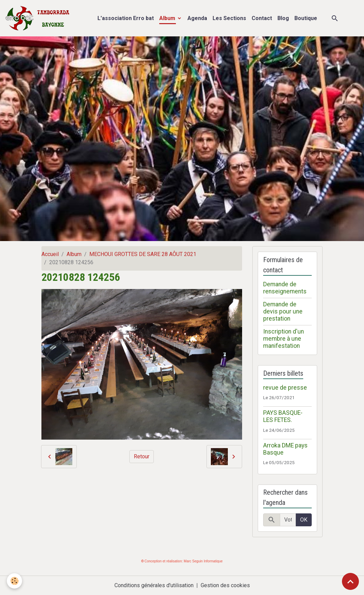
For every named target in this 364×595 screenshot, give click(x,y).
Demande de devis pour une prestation (283, 311)
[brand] (39, 18)
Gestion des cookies (225, 585)
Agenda (197, 18)
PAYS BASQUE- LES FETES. (283, 416)
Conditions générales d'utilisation (154, 585)
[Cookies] (14, 581)
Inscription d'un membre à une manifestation (284, 339)
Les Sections (229, 18)
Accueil (50, 254)
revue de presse (285, 388)
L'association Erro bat (126, 18)
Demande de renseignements (285, 288)
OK (304, 520)
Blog (283, 18)
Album (168, 18)
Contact (262, 18)
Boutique (306, 18)
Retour (142, 456)
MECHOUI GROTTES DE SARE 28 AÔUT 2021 (143, 254)
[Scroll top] (350, 581)
